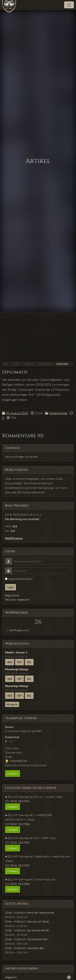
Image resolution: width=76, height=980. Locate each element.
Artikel (16, 364)
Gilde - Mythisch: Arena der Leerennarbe (30, 912)
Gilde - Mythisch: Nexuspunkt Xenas (27, 921)
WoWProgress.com (19, 630)
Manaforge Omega (17, 669)
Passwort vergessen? (18, 599)
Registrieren (12, 595)
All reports (12, 704)
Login (11, 587)
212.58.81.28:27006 (17, 824)
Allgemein (11, 977)
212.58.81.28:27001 (17, 801)
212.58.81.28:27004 (17, 884)
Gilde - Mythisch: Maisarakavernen (26, 939)
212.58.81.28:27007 (17, 865)
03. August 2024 (17, 413)
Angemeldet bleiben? (19, 579)
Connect (13, 773)
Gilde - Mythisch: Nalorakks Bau (25, 948)
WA (10, 662)
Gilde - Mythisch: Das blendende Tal (27, 930)
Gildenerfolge (46, 364)
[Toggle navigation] (69, 5)
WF (20, 662)
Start (6, 364)
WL (29, 662)
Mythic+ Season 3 (16, 652)
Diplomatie (62, 364)
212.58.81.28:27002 (17, 842)
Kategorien (29, 364)
